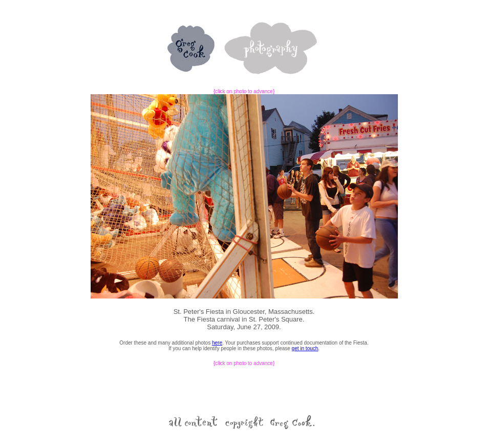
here (217, 343)
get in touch (305, 348)
